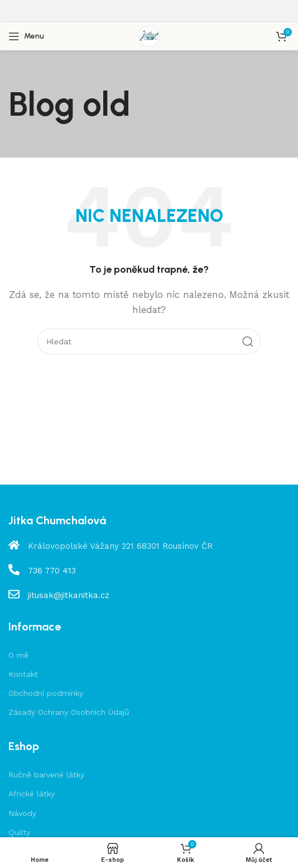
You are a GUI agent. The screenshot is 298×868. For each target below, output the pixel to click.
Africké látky (32, 794)
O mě (18, 655)
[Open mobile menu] (26, 36)
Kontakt (23, 674)
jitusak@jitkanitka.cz (69, 595)
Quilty (19, 832)
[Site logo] (149, 36)
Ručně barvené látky (46, 775)
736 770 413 (52, 571)
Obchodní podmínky (46, 693)
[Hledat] (149, 341)
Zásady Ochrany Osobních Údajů (69, 712)
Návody (22, 813)
